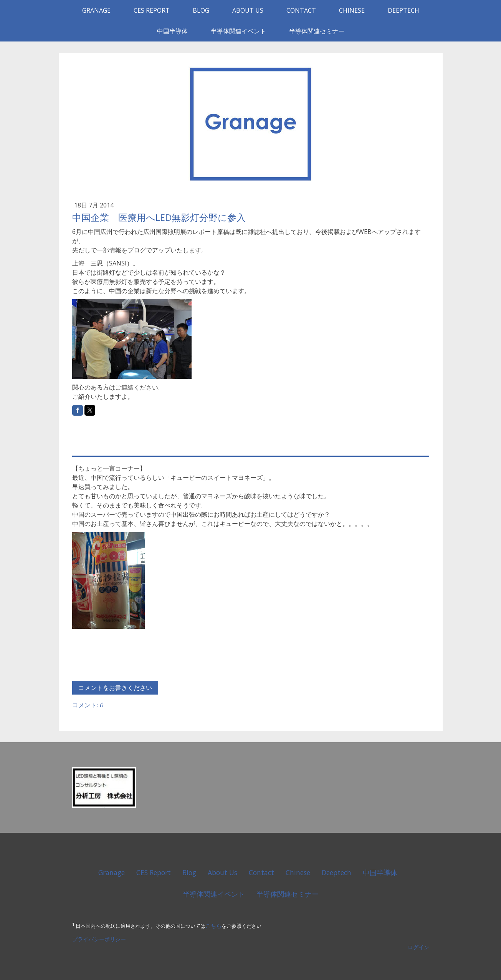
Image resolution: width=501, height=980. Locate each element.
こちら (213, 926)
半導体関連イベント (238, 31)
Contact (301, 10)
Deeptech (403, 10)
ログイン (418, 947)
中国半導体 (172, 31)
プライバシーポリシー (99, 939)
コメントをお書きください (115, 688)
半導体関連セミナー (317, 31)
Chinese (352, 10)
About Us (248, 10)
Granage (96, 10)
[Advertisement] (162, 435)
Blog (201, 10)
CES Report (152, 10)
